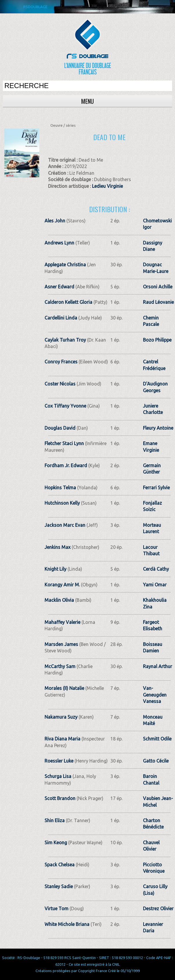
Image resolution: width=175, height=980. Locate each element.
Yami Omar (155, 585)
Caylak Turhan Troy (65, 340)
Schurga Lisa (58, 776)
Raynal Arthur (158, 666)
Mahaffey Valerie (62, 622)
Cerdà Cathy (156, 569)
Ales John (55, 221)
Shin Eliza (55, 820)
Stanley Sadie (59, 886)
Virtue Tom (56, 908)
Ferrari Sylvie (156, 488)
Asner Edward (59, 287)
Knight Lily (55, 569)
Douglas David (60, 428)
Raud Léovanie (158, 302)
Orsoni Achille (158, 287)
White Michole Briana (67, 924)
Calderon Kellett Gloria (68, 302)
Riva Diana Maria (62, 739)
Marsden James (61, 644)
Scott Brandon (60, 798)
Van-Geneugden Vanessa (155, 695)
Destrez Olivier (158, 908)
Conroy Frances (61, 362)
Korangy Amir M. (62, 585)
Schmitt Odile (157, 739)
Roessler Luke (59, 761)
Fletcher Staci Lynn (64, 443)
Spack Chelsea (60, 865)
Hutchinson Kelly (62, 503)
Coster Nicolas (60, 384)
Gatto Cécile (156, 761)
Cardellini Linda (61, 318)
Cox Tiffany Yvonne (65, 406)
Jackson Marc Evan (65, 525)
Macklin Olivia (59, 600)
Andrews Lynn (59, 243)
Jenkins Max (58, 547)
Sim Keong (56, 842)
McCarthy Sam (60, 666)
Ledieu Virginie (107, 186)
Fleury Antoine (158, 428)
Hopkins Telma (60, 488)
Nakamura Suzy (61, 717)
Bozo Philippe (157, 340)
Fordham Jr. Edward (66, 465)
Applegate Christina (65, 265)
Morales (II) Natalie (64, 688)
